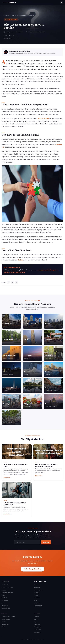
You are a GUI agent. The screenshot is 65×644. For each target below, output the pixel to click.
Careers (36, 619)
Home (5, 15)
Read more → (7, 478)
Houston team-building (17, 272)
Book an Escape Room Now (32, 569)
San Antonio (37, 603)
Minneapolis (37, 587)
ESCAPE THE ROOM (9, 3)
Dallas (3, 595)
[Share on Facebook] (8, 282)
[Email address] (27, 542)
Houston (4, 590)
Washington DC (6, 608)
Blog (9, 15)
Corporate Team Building (8, 617)
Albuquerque (37, 598)
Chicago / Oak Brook (7, 587)
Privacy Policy (38, 627)
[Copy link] (16, 282)
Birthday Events (6, 619)
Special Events (6, 624)
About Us (36, 617)
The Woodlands (38, 606)
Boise (35, 600)
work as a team (43, 118)
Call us (20, 260)
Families (4, 622)
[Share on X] (12, 282)
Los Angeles (5, 600)
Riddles (4, 627)
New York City (5, 585)
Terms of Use (37, 629)
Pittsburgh (37, 593)
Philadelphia (5, 606)
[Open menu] (62, 3)
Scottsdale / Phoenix (7, 593)
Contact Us (37, 624)
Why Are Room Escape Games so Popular (23, 15)
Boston (4, 603)
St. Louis (36, 595)
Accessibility (37, 632)
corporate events (43, 270)
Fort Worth (4, 598)
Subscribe (46, 542)
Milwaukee (37, 585)
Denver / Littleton (38, 590)
